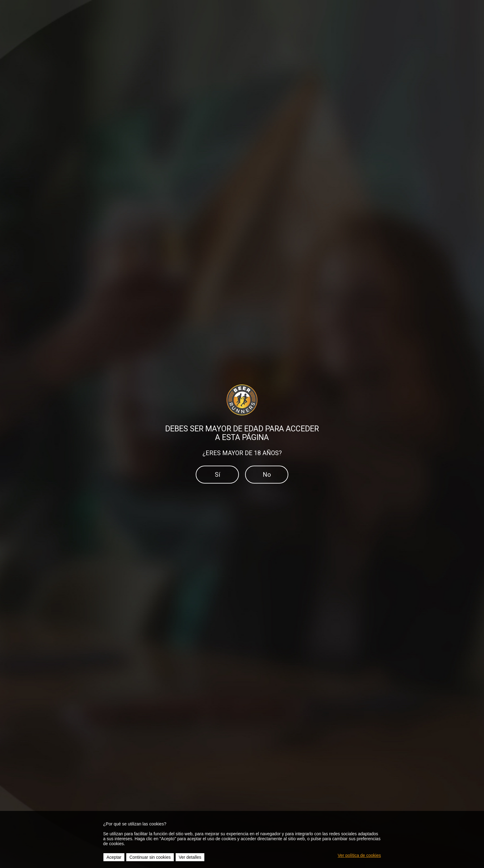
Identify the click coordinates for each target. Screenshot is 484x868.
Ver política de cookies (359, 855)
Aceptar (114, 857)
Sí (217, 475)
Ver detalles (190, 857)
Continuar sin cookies (150, 857)
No (267, 475)
